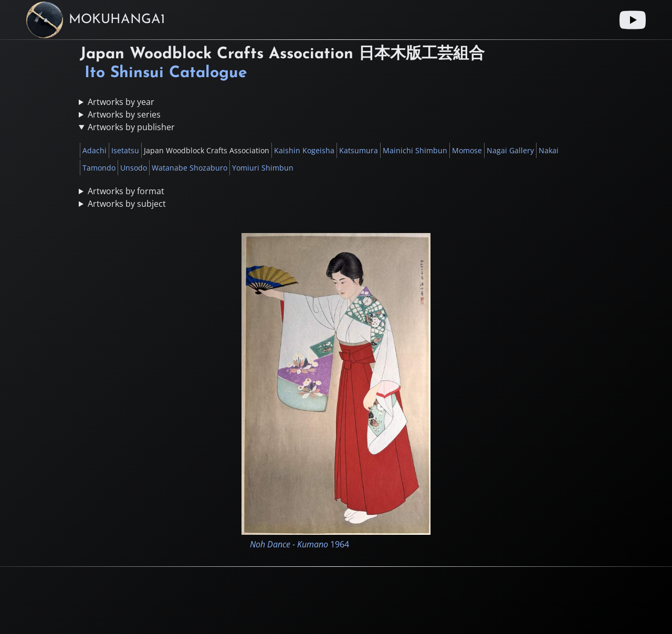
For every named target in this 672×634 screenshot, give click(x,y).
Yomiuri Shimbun (263, 168)
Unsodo (134, 168)
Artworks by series (124, 114)
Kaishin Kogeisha (304, 150)
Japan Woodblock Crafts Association (207, 150)
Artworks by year (121, 102)
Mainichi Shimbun (415, 150)
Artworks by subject (127, 204)
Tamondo (99, 168)
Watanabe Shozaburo (190, 168)
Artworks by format (126, 191)
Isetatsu (125, 150)
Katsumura (359, 150)
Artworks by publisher (131, 127)
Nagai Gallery (510, 150)
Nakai (549, 150)
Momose (467, 150)
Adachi (94, 150)
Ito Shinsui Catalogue (166, 73)
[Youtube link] (633, 20)
